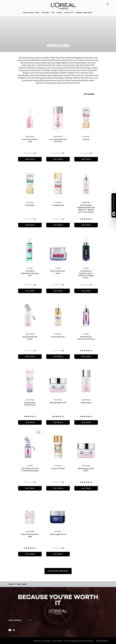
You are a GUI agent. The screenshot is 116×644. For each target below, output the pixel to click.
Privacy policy (47, 641)
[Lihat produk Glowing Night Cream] (58, 422)
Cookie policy (37, 641)
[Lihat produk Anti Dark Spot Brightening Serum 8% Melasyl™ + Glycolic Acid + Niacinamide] (86, 225)
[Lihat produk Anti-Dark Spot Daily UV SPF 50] (58, 159)
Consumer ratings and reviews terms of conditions (79, 641)
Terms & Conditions (57, 641)
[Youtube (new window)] (10, 630)
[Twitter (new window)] (14, 630)
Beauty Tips (69, 13)
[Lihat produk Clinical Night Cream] (58, 554)
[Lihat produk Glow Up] (86, 159)
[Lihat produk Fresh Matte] (30, 225)
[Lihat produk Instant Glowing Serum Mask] (30, 554)
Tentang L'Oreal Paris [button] (84, 13)
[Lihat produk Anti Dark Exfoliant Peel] (30, 159)
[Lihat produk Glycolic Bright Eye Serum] (30, 357)
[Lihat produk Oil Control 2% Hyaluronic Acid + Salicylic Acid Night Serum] (86, 291)
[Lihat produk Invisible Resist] (58, 225)
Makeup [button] (60, 13)
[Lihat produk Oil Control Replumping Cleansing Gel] (30, 291)
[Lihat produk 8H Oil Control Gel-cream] (58, 291)
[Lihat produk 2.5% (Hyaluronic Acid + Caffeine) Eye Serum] (30, 488)
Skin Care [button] (45, 13)
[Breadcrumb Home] (11, 584)
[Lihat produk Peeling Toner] (86, 422)
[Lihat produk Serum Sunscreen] (58, 357)
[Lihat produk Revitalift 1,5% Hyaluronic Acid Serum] (86, 357)
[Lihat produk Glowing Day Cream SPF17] (86, 488)
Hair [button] (53, 13)
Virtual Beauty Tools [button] (31, 13)
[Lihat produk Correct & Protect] (58, 488)
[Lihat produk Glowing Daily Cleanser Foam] (30, 422)
